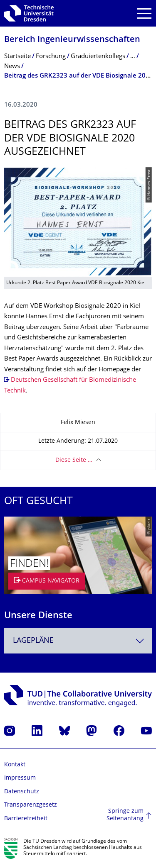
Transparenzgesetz (31, 805)
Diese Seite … (74, 460)
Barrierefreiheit (26, 819)
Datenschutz (22, 792)
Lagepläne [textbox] (33, 641)
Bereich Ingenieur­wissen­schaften (72, 40)
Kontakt (15, 765)
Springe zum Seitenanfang (125, 815)
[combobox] (78, 641)
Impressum (20, 778)
